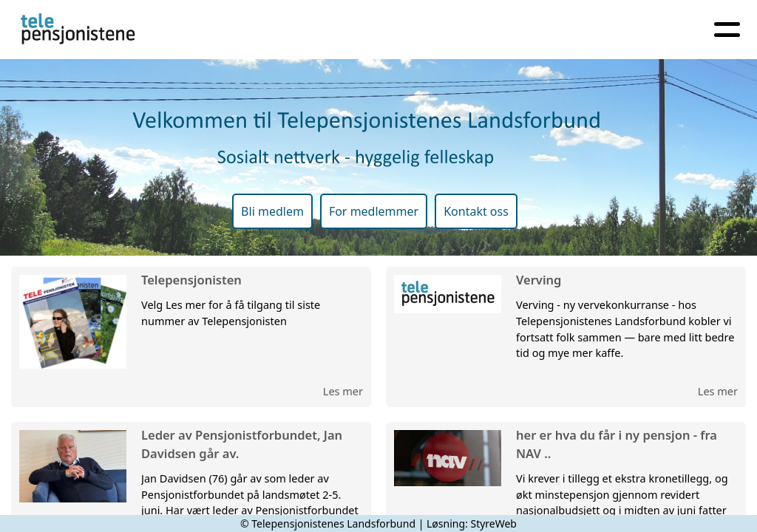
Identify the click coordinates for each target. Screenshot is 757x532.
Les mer (343, 391)
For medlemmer (374, 211)
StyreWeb (493, 524)
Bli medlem (272, 211)
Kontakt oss (476, 211)
